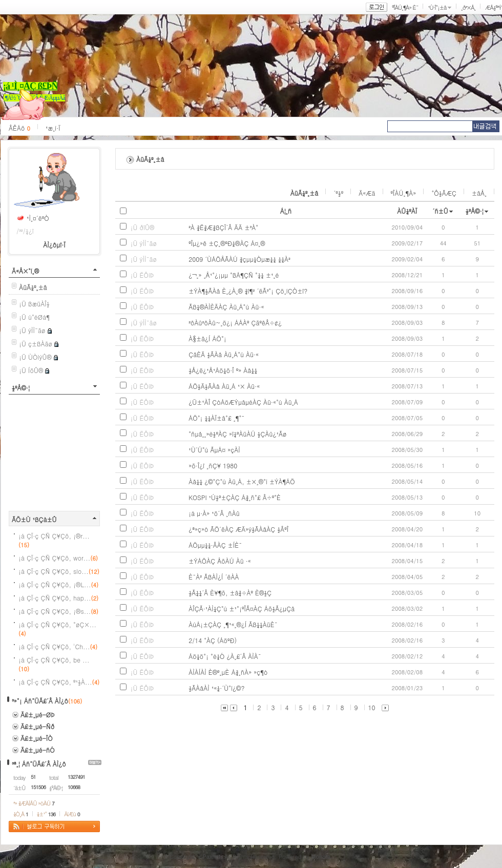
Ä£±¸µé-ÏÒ (37, 738)
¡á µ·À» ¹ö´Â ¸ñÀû (214, 513)
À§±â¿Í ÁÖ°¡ (207, 338)
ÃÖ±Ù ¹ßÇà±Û (34, 519)
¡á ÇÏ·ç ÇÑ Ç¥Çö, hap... (58, 598)
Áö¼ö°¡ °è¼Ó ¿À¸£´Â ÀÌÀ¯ (225, 656)
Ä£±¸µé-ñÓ (38, 750)
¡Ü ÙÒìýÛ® (35, 357)
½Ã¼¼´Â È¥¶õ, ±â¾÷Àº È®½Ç (230, 593)
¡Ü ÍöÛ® (31, 370)
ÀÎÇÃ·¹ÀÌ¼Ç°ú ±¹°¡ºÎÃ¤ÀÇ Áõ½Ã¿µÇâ (242, 608)
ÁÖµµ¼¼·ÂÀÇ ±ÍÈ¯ (215, 545)
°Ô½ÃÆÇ (444, 193)
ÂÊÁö (19, 128)
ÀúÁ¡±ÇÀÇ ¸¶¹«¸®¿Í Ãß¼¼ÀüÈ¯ (233, 624)
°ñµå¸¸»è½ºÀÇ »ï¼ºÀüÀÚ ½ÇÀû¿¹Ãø (237, 434)
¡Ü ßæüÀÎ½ (34, 304)
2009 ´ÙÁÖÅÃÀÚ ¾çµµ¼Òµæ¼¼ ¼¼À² (239, 259)
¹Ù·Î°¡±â (437, 7)
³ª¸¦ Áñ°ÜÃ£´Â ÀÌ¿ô (39, 764)
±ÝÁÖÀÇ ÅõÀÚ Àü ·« (220, 561)
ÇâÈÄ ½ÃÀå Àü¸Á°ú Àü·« (224, 354)
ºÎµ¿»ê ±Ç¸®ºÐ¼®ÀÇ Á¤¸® (227, 243)
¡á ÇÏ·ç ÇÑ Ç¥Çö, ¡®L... (58, 584)
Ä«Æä (367, 193)
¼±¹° (46, 814)
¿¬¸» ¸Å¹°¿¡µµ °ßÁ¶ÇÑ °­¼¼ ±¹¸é (234, 275)
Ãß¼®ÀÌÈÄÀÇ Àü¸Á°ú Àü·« (226, 307)
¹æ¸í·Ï (53, 128)
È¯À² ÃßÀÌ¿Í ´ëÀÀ (214, 577)
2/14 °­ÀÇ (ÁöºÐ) (213, 640)
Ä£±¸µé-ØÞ (38, 715)
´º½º (338, 193)
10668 (74, 787)
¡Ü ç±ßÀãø (36, 344)
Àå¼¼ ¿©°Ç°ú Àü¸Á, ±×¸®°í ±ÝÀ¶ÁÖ (242, 481)
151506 (38, 787)
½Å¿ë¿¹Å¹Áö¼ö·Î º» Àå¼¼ (223, 370)
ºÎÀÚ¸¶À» (404, 193)
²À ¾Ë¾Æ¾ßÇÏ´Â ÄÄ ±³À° (223, 227)
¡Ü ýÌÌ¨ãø (32, 330)
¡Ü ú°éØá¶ (34, 317)
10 (372, 707)
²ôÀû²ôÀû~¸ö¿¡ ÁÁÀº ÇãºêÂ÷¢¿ (235, 323)
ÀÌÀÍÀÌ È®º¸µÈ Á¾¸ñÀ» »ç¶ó (228, 672)
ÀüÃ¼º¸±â (305, 193)
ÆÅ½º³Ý (493, 7)
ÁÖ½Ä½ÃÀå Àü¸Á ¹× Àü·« (224, 386)
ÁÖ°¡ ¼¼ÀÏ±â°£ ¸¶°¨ (216, 418)
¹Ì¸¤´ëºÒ (38, 218)
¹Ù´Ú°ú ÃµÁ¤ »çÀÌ (214, 450)
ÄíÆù (72, 814)
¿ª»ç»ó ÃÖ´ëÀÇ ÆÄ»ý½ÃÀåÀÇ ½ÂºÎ (238, 529)
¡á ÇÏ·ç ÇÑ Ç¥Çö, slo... (59, 571)
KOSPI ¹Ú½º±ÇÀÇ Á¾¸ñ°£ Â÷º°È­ (235, 497)
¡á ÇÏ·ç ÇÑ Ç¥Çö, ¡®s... (58, 611)
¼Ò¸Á (21, 814)
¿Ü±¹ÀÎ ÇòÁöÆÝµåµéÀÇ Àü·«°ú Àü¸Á (243, 402)
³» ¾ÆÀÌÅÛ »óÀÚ (34, 803)
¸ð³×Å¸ (468, 7)
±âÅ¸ (479, 193)
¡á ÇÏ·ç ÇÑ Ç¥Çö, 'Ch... (58, 646)
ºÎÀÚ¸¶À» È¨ (405, 7)
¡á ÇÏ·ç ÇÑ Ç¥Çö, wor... (58, 558)
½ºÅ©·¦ (21, 388)
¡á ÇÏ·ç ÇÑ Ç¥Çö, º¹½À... (59, 682)
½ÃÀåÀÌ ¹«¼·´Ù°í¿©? (216, 688)
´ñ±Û (440, 211)
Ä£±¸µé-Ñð (37, 726)
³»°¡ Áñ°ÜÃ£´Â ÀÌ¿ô (40, 701)
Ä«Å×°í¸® (25, 271)
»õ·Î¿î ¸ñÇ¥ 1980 (213, 466)
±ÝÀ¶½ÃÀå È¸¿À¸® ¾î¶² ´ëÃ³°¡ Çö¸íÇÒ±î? (248, 291)
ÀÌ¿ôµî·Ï (54, 245)
